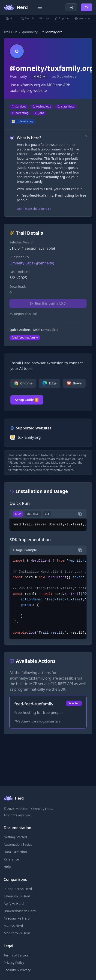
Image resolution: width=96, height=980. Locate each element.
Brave (74, 383)
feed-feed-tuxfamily (25, 337)
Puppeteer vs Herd (18, 889)
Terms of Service (16, 955)
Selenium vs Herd (17, 896)
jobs (39, 113)
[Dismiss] (86, 136)
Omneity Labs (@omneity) (32, 263)
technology (42, 106)
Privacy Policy (14, 963)
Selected (74, 703)
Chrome (23, 383)
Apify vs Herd (14, 904)
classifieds (66, 106)
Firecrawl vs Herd (17, 918)
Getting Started (15, 837)
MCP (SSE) (33, 514)
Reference (11, 859)
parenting (20, 113)
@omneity (30, 32)
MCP (18, 514)
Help (7, 867)
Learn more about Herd (34, 209)
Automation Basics (18, 844)
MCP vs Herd (13, 926)
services (19, 106)
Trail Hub (10, 32)
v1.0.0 (40, 76)
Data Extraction (15, 852)
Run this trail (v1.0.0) (48, 303)
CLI (47, 514)
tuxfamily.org (22, 121)
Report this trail (23, 314)
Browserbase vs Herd (20, 911)
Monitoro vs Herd (17, 933)
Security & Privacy (17, 970)
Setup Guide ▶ (27, 400)
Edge (49, 383)
